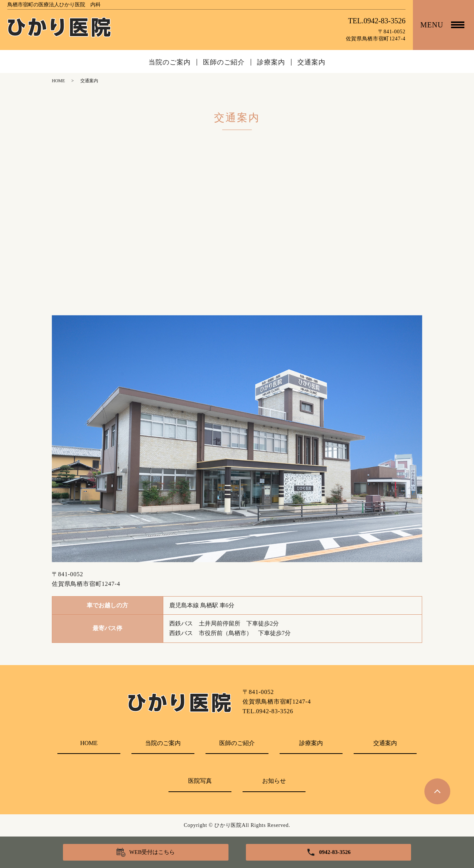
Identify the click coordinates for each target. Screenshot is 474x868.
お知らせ (274, 781)
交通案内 (311, 62)
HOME (58, 81)
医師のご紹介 (224, 62)
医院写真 (200, 781)
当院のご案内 (169, 62)
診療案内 (271, 62)
